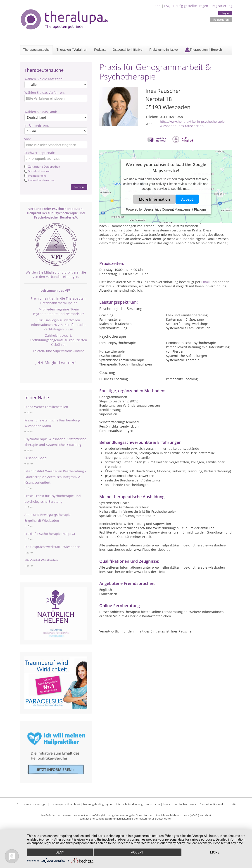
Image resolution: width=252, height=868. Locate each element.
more (215, 852)
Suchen (79, 187)
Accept (187, 199)
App (158, 6)
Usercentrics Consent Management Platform (175, 209)
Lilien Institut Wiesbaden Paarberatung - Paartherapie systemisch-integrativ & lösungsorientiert (55, 477)
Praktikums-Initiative (163, 50)
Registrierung (222, 6)
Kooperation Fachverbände (180, 804)
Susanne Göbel (36, 458)
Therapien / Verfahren (72, 50)
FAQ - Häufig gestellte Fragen (186, 6)
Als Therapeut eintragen (32, 804)
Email (206, 282)
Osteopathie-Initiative (128, 50)
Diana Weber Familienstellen (46, 407)
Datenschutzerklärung (129, 804)
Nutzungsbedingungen (97, 804)
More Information (154, 199)
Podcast (100, 50)
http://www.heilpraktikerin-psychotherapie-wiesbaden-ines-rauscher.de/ (193, 124)
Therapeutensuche (36, 50)
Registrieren (221, 20)
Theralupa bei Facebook (65, 804)
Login (225, 13)
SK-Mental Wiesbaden (41, 560)
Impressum (153, 804)
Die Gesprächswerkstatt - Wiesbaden (52, 547)
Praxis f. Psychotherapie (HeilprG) (50, 534)
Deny (60, 852)
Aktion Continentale (212, 804)
